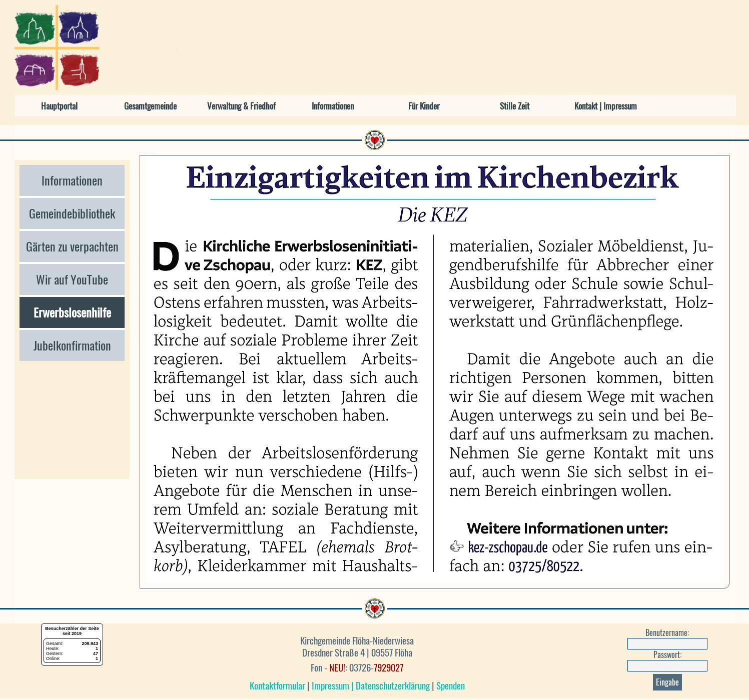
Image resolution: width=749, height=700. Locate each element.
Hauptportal (59, 106)
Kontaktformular (277, 686)
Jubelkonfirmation (72, 345)
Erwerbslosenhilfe (72, 312)
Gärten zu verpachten (72, 246)
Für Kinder (424, 106)
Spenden (451, 686)
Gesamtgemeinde (150, 106)
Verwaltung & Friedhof (241, 106)
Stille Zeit (515, 106)
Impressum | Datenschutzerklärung (371, 686)
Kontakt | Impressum (606, 106)
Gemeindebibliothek (72, 213)
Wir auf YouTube (72, 279)
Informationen (333, 106)
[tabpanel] (357, 663)
